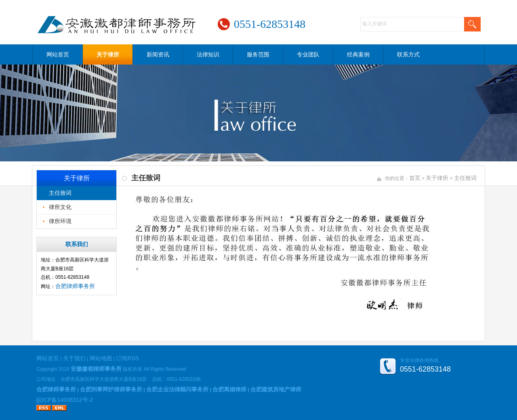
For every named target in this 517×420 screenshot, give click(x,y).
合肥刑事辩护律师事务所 (111, 389)
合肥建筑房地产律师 (276, 389)
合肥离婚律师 (229, 389)
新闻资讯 (158, 54)
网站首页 (58, 54)
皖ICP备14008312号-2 (65, 400)
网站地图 (101, 358)
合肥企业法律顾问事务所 (177, 389)
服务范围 (258, 54)
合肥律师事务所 (75, 286)
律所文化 (60, 207)
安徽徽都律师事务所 (96, 369)
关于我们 (74, 358)
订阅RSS (127, 358)
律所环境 (60, 221)
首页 (415, 178)
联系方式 (408, 54)
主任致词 (60, 193)
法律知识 (208, 54)
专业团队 (308, 54)
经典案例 (358, 54)
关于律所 (108, 54)
